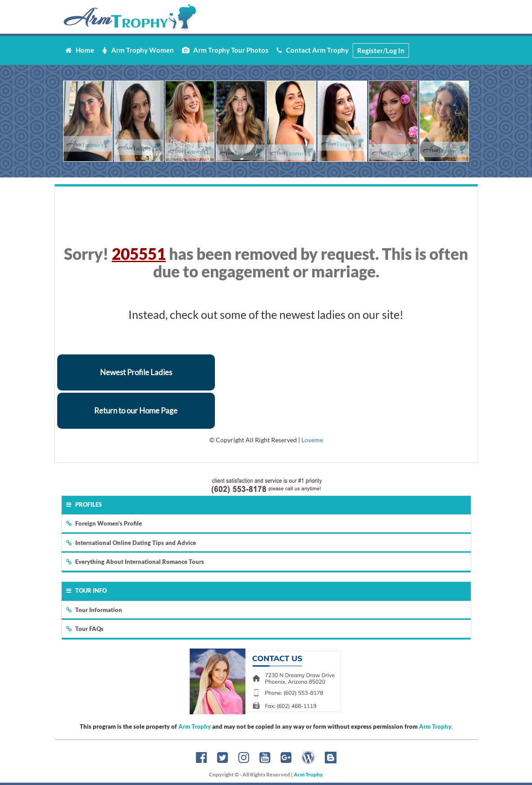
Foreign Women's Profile (104, 523)
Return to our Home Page (136, 411)
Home (80, 50)
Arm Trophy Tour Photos (225, 50)
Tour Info (86, 590)
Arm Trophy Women (138, 50)
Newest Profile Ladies (136, 372)
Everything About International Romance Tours (135, 562)
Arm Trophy (195, 726)
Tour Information (94, 610)
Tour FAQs (85, 629)
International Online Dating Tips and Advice (131, 543)
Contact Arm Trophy (313, 50)
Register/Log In (381, 50)
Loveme (312, 440)
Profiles (84, 504)
